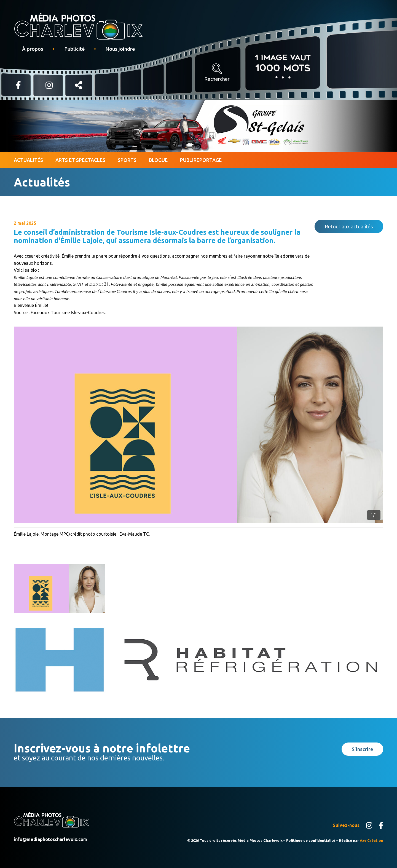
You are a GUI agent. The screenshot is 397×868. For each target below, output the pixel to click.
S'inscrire (362, 749)
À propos (33, 49)
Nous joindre (120, 49)
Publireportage (201, 160)
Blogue (158, 160)
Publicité (74, 49)
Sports (127, 160)
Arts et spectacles (80, 160)
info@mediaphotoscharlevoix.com (50, 839)
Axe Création (371, 840)
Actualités (28, 160)
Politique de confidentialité (311, 840)
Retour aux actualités (349, 226)
